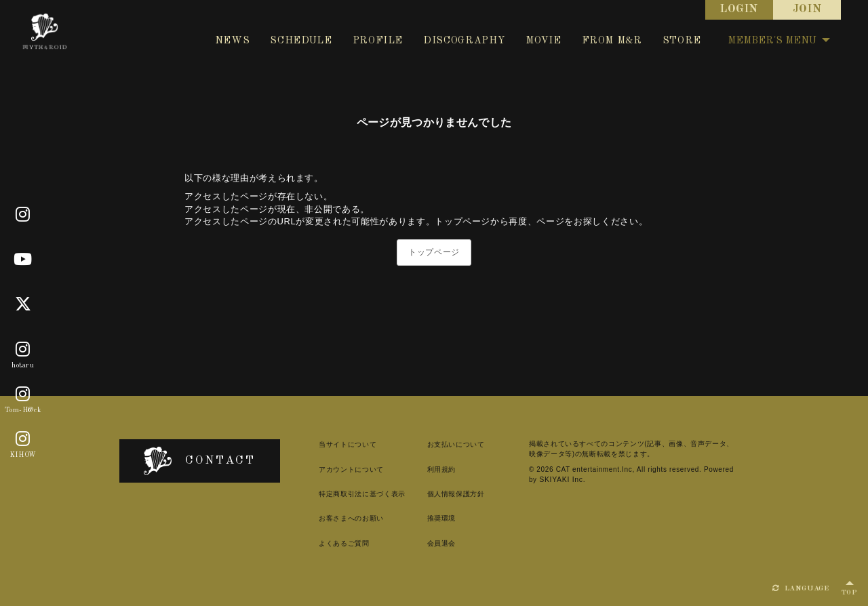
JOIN (807, 9)
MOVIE (543, 41)
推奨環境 (433, 518)
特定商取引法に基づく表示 (351, 494)
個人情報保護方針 (447, 494)
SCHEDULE (301, 41)
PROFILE (378, 41)
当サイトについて (336, 444)
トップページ (434, 252)
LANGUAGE (801, 588)
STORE (682, 41)
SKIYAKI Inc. (556, 479)
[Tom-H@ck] (23, 395)
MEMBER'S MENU (779, 41)
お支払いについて (447, 444)
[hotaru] (23, 350)
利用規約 (433, 469)
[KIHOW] (23, 439)
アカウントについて (340, 469)
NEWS (233, 41)
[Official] (23, 215)
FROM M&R (612, 41)
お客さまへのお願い (340, 518)
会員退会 (433, 543)
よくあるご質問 (333, 543)
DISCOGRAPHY (464, 41)
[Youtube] (23, 260)
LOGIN (739, 9)
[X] (23, 304)
